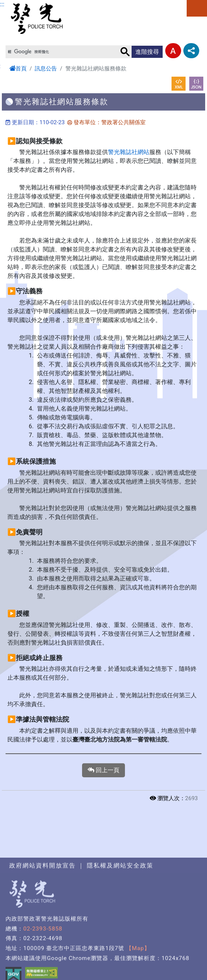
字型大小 (173, 51)
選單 (197, 8)
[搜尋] (62, 52)
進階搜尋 (147, 52)
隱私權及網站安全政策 (120, 919)
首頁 (18, 69)
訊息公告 (46, 69)
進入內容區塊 (18, 4)
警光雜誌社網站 (129, 152)
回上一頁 (103, 770)
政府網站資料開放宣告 (43, 919)
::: (2, 4)
